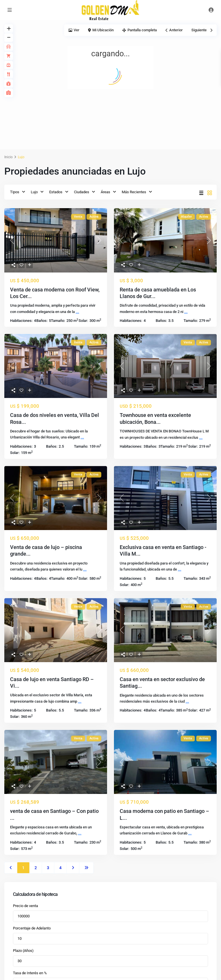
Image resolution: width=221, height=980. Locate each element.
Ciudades (82, 192)
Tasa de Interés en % (30, 973)
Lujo (34, 192)
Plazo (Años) (23, 951)
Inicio (8, 157)
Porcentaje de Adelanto (32, 928)
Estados (56, 192)
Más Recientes (134, 192)
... (77, 312)
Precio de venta (25, 906)
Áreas (105, 192)
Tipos (15, 192)
